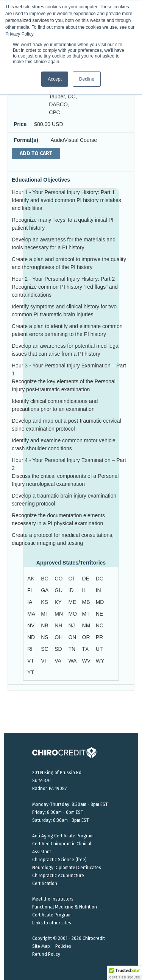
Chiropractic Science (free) (59, 860)
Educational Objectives (41, 180)
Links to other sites (52, 923)
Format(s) (26, 140)
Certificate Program (52, 915)
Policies (63, 946)
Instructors (27, 89)
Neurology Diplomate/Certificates (67, 868)
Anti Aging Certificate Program (63, 836)
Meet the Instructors (53, 899)
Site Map (41, 946)
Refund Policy (46, 954)
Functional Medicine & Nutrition (65, 907)
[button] (125, 973)
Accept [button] (55, 79)
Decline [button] (87, 79)
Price (20, 124)
